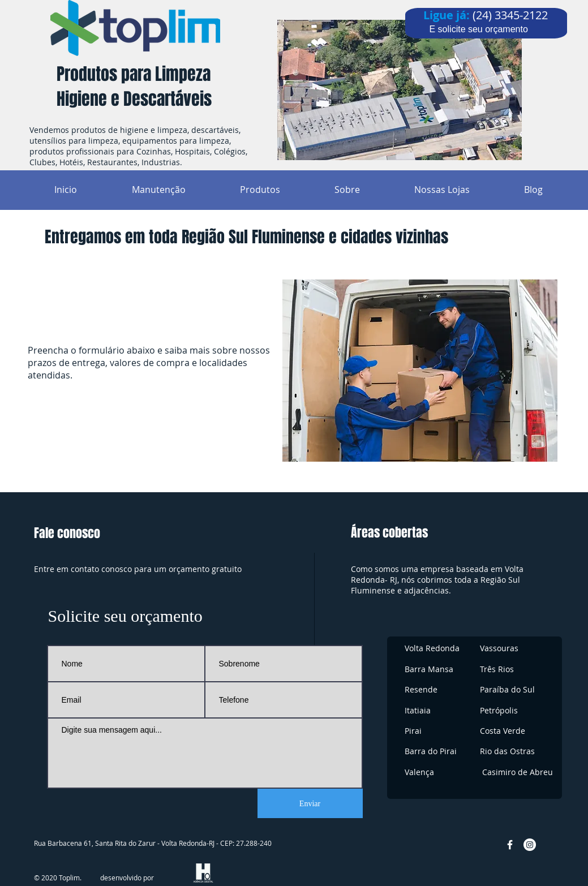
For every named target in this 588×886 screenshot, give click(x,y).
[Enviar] (310, 803)
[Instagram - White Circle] (530, 845)
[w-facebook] (510, 845)
